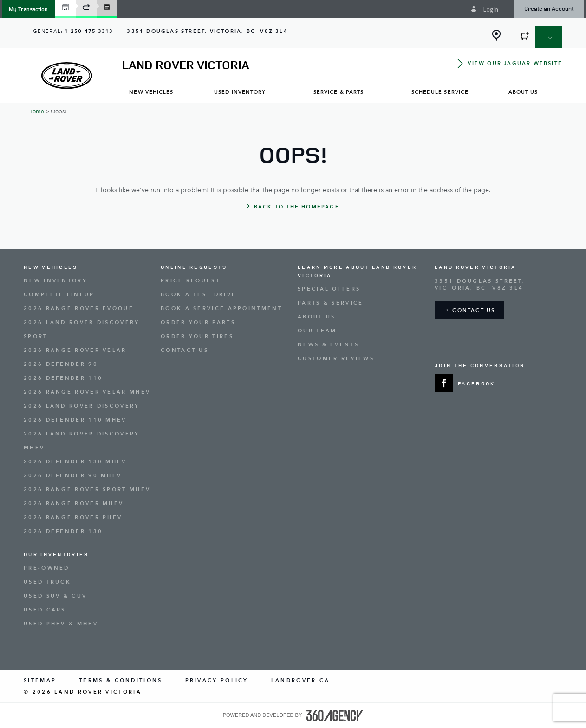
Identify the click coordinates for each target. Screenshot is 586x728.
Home (36, 111)
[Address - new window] (207, 31)
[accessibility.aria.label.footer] (335, 715)
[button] (28, 9)
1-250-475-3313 (89, 31)
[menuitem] (151, 92)
